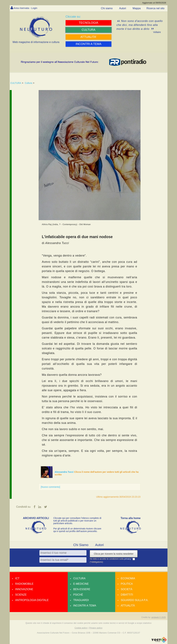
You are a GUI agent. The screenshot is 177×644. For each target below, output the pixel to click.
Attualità (128, 606)
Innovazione (24, 589)
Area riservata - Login (26, 8)
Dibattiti (127, 595)
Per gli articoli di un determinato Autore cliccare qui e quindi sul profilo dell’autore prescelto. (77, 530)
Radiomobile (24, 584)
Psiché (78, 595)
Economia (128, 579)
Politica (127, 584)
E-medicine (81, 584)
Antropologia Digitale (32, 600)
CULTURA (16, 83)
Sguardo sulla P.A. (135, 600)
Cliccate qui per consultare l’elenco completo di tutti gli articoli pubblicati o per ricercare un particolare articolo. (77, 521)
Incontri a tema (85, 606)
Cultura (29, 83)
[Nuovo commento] (50, 487)
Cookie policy (81, 628)
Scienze (21, 595)
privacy (128, 559)
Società (127, 589)
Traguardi (81, 600)
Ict (17, 579)
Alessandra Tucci (65, 472)
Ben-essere (82, 589)
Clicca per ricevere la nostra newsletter (114, 554)
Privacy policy (96, 628)
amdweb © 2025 (159, 617)
